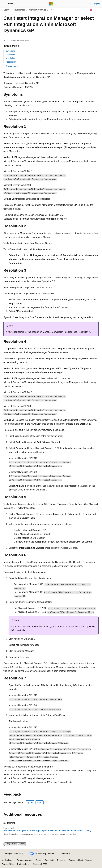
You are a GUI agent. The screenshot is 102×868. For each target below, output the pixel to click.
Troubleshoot (19, 10)
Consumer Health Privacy (80, 860)
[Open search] (90, 4)
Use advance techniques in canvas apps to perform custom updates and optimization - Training (47, 830)
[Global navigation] (3, 4)
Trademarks (22, 864)
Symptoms (10, 51)
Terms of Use (8, 864)
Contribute (49, 860)
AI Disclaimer (8, 860)
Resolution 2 (11, 58)
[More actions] (96, 10)
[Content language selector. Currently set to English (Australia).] (14, 854)
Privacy (60, 860)
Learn (6, 10)
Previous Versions (25, 860)
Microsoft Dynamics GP (39, 10)
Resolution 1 (11, 55)
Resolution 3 (11, 62)
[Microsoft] (51, 4)
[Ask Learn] (91, 10)
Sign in (97, 4)
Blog (38, 860)
